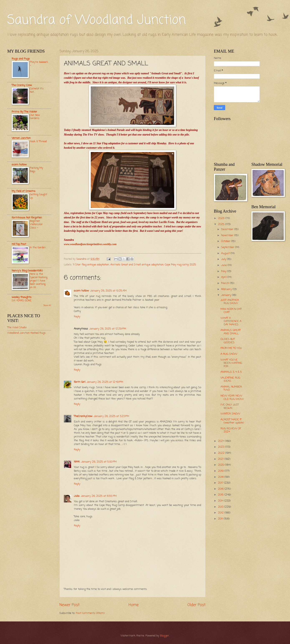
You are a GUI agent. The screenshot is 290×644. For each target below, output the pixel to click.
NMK (77, 462)
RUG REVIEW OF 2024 (231, 430)
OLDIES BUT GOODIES (228, 341)
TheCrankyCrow (83, 416)
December (228, 229)
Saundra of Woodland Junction (97, 20)
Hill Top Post (19, 244)
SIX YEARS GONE (21, 301)
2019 (221, 471)
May (224, 271)
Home (134, 605)
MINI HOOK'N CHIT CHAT (231, 311)
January (227, 295)
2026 (222, 218)
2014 (221, 501)
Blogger (165, 636)
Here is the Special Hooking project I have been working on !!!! (39, 281)
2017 (221, 483)
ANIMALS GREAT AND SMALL (231, 332)
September (228, 247)
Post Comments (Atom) (90, 613)
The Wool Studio (17, 328)
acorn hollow (81, 291)
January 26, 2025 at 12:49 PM (105, 382)
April (224, 277)
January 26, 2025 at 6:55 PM (99, 496)
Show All (47, 306)
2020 (222, 465)
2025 (222, 224)
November (228, 235)
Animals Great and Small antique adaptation (137, 265)
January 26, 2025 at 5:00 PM (99, 462)
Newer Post (69, 605)
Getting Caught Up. (38, 196)
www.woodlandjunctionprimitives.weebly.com (90, 244)
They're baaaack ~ (39, 64)
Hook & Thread (38, 141)
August (226, 253)
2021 (221, 459)
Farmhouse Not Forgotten (27, 218)
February (227, 289)
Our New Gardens (35, 117)
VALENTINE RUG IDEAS (230, 379)
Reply (77, 317)
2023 (222, 447)
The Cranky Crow (22, 85)
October (226, 241)
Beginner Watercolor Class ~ (36, 224)
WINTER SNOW (230, 414)
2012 (221, 513)
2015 (221, 495)
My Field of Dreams (24, 191)
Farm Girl (80, 382)
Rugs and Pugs (21, 59)
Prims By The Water (24, 112)
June (224, 265)
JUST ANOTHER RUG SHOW (230, 302)
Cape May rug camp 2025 (180, 265)
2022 (222, 453)
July (224, 259)
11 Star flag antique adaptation (91, 265)
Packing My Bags (36, 170)
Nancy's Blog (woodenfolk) (27, 271)
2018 (221, 477)
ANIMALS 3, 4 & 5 (231, 372)
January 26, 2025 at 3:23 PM (111, 416)
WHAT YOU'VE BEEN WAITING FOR (231, 363)
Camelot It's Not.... (37, 90)
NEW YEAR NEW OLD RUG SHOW (232, 397)
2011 (221, 519)
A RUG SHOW (229, 354)
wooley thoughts (22, 297)
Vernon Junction (21, 138)
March (226, 283)
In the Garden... (38, 248)
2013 (221, 507)
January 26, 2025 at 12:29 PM (108, 329)
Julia (77, 496)
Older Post (196, 605)
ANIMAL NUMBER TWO (231, 388)
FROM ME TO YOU (231, 348)
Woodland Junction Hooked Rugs (26, 333)
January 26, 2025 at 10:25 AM (108, 291)
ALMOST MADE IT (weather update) (232, 421)
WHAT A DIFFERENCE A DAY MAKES (231, 321)
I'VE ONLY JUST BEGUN (230, 406)
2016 (221, 489)
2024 (222, 441)
